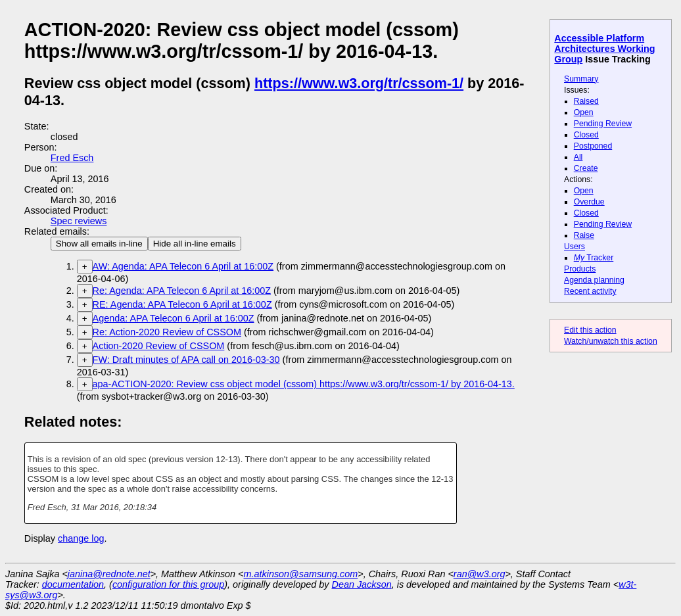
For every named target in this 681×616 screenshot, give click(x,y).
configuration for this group (168, 584)
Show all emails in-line (99, 244)
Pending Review (603, 124)
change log (81, 538)
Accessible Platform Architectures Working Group (604, 49)
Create (586, 168)
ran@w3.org (480, 574)
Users (575, 247)
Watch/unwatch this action (611, 341)
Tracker (594, 258)
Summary (581, 79)
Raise (584, 235)
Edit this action (590, 330)
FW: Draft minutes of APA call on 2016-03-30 (186, 360)
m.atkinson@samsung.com (301, 574)
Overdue (589, 202)
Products (580, 269)
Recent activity (590, 291)
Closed (586, 135)
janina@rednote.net (109, 574)
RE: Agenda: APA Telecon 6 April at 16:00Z (182, 304)
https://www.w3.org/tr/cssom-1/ (359, 83)
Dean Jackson (362, 584)
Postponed (593, 146)
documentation (73, 584)
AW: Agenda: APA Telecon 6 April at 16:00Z (183, 266)
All (578, 157)
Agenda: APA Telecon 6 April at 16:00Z (174, 318)
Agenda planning (594, 280)
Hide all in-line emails (195, 244)
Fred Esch (72, 158)
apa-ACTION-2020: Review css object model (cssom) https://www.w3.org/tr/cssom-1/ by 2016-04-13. (304, 384)
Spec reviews (79, 221)
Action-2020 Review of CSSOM (159, 346)
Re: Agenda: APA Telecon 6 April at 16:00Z (182, 291)
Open (584, 112)
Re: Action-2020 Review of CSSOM (167, 332)
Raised (586, 101)
